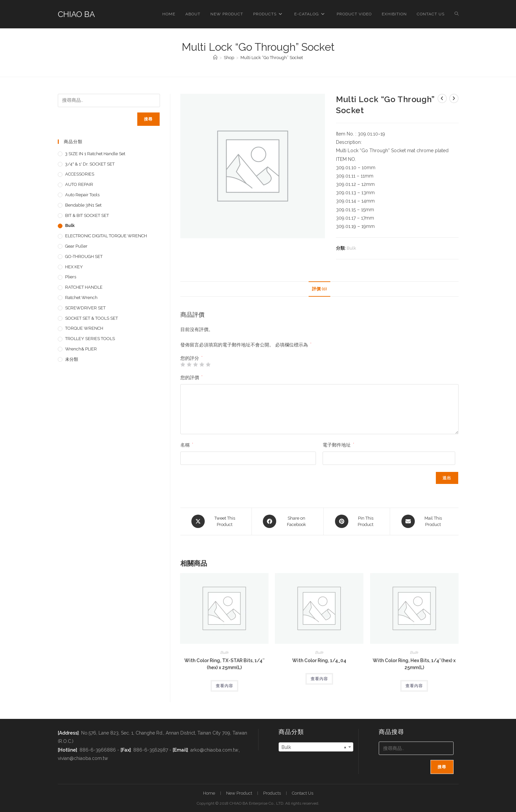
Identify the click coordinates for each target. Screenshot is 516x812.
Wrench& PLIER (81, 349)
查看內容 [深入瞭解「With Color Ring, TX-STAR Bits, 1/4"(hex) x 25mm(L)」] (224, 686)
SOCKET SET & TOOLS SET (92, 318)
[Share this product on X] (216, 521)
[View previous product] (442, 98)
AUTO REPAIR (79, 184)
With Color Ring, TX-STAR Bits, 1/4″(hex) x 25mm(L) (224, 664)
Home (209, 793)
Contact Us (303, 793)
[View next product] (454, 98)
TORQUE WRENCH (84, 328)
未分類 (72, 359)
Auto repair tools (82, 195)
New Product (239, 793)
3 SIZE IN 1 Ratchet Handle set (95, 154)
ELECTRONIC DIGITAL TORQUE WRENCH (106, 236)
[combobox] (316, 747)
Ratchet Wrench (81, 298)
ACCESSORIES (80, 174)
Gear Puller (76, 246)
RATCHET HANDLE (84, 287)
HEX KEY (74, 267)
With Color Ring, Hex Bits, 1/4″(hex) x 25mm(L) (414, 664)
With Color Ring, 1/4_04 (319, 660)
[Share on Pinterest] (357, 521)
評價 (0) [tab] (319, 289)
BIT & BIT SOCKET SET (87, 215)
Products (272, 793)
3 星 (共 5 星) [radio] (195, 364)
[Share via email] (424, 521)
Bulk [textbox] (314, 747)
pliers (71, 277)
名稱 (187, 445)
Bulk (351, 248)
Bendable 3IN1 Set (83, 205)
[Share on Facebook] (288, 521)
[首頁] (215, 58)
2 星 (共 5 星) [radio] (189, 364)
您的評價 (191, 377)
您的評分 (191, 358)
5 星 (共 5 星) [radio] (208, 364)
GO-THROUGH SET (84, 256)
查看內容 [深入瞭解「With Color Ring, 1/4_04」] (319, 679)
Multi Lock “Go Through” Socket (272, 58)
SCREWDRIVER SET (85, 308)
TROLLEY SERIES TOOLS (90, 339)
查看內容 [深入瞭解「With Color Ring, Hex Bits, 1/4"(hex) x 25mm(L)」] (414, 686)
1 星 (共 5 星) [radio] (183, 364)
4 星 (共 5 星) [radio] (202, 364)
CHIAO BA (76, 14)
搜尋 (148, 119)
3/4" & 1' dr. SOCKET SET (90, 164)
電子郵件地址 (338, 445)
